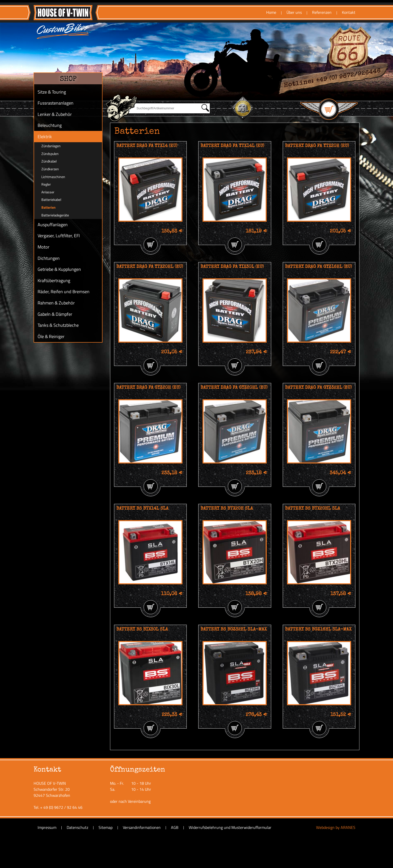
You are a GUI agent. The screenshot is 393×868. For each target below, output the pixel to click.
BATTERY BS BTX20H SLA (227, 509)
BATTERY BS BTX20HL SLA (313, 509)
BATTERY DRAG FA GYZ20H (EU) (148, 388)
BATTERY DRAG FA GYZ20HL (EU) (234, 388)
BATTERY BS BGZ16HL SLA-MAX (318, 629)
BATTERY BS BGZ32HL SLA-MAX (234, 629)
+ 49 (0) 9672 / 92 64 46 (61, 807)
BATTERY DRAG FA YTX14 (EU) (147, 146)
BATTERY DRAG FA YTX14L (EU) (232, 146)
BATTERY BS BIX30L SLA (142, 629)
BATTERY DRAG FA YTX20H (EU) (317, 146)
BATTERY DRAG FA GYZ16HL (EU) (318, 267)
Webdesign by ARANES (336, 827)
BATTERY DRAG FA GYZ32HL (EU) (318, 388)
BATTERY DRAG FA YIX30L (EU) (232, 267)
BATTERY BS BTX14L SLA (142, 509)
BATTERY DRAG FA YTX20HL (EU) (150, 267)
